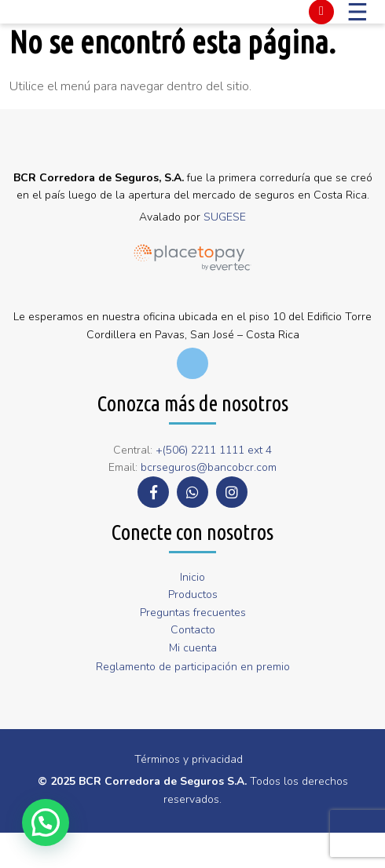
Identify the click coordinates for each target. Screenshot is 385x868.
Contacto (193, 630)
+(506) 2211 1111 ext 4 (214, 450)
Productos (193, 594)
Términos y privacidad (189, 759)
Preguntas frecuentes (193, 613)
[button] (46, 822)
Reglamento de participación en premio (193, 667)
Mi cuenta (193, 648)
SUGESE (225, 217)
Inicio (192, 577)
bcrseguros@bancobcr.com (209, 467)
